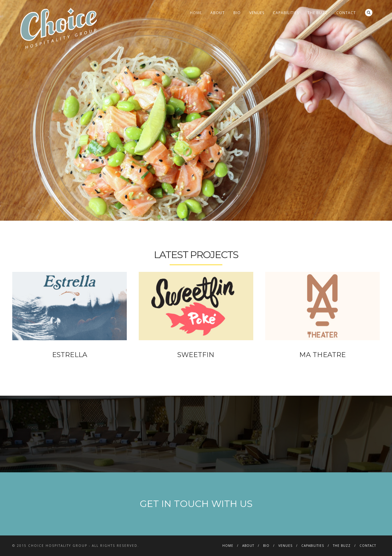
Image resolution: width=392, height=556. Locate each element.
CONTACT (346, 13)
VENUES (257, 13)
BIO (237, 13)
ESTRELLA (70, 355)
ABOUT (218, 13)
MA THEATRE (322, 355)
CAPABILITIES (286, 13)
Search (369, 13)
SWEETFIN (196, 355)
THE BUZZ (318, 13)
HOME (196, 13)
